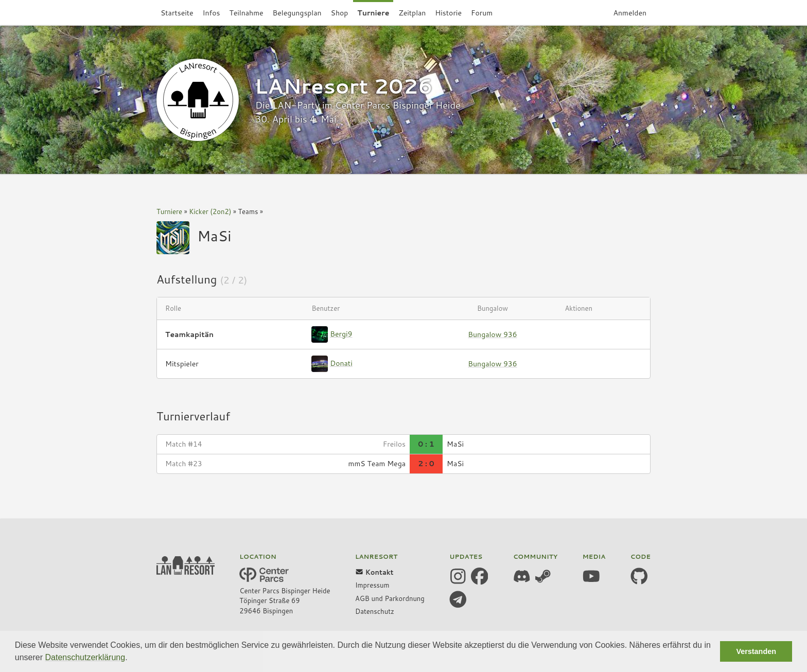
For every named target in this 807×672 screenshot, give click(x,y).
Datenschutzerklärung (85, 657)
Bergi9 (341, 334)
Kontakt (374, 572)
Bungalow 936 (492, 334)
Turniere (169, 211)
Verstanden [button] (756, 651)
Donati (341, 363)
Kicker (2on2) (210, 211)
